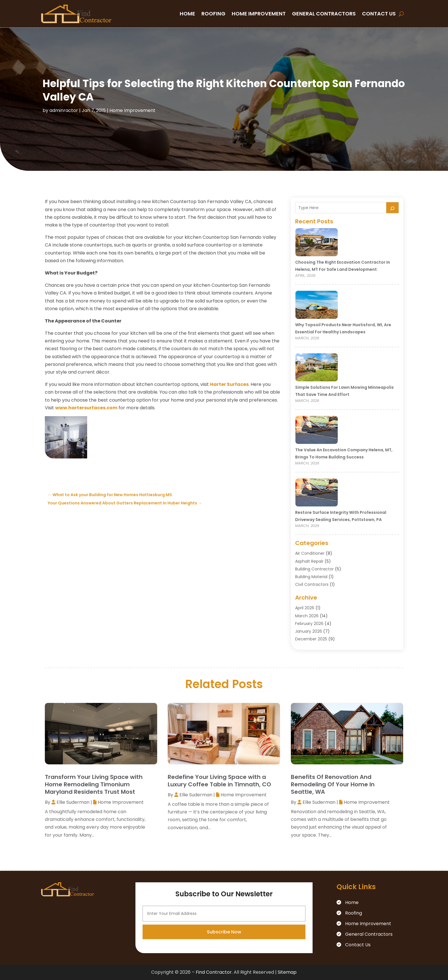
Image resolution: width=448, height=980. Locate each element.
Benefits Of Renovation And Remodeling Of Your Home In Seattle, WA (333, 784)
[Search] (393, 208)
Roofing (213, 14)
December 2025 (311, 639)
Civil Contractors (312, 584)
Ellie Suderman (73, 802)
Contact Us (379, 14)
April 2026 (305, 608)
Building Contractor (314, 569)
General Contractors (324, 14)
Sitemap (287, 972)
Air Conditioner (310, 553)
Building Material (311, 577)
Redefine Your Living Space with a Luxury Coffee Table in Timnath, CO (219, 781)
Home (187, 14)
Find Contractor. (214, 972)
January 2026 (309, 631)
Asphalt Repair (309, 561)
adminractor (64, 110)
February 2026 (309, 624)
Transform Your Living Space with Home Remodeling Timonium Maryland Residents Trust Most (94, 784)
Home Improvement (259, 14)
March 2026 (307, 616)
